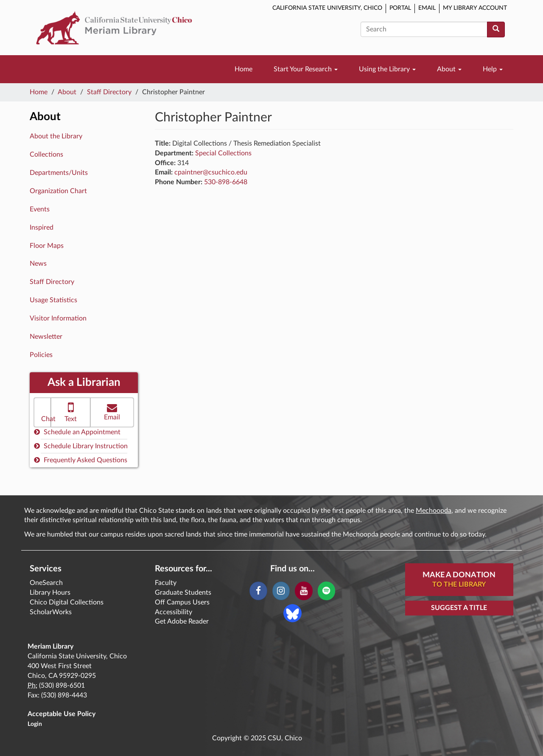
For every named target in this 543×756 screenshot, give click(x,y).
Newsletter (46, 337)
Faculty (166, 583)
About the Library (56, 136)
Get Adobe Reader (182, 621)
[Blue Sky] (292, 613)
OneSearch (46, 583)
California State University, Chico (327, 8)
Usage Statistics (53, 300)
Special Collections (223, 153)
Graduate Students (183, 593)
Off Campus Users (182, 602)
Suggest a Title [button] (459, 608)
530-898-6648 (226, 182)
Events (40, 209)
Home (244, 69)
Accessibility (174, 612)
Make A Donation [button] (459, 580)
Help (493, 69)
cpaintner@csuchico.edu (211, 172)
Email (427, 8)
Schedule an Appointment (77, 432)
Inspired (42, 228)
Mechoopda (434, 511)
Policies (41, 355)
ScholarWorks (51, 612)
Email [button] (112, 412)
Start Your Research (306, 69)
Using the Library (387, 69)
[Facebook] (258, 591)
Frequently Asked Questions (81, 460)
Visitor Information (58, 318)
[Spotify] (326, 591)
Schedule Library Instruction (81, 446)
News (38, 264)
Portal (400, 8)
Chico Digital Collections (67, 602)
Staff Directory (109, 92)
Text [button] (71, 412)
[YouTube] (304, 591)
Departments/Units (59, 173)
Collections (46, 155)
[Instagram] (281, 591)
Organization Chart (58, 191)
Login (35, 724)
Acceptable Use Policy (62, 714)
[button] (42, 412)
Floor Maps (47, 246)
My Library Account (475, 8)
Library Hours (50, 593)
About (449, 69)
